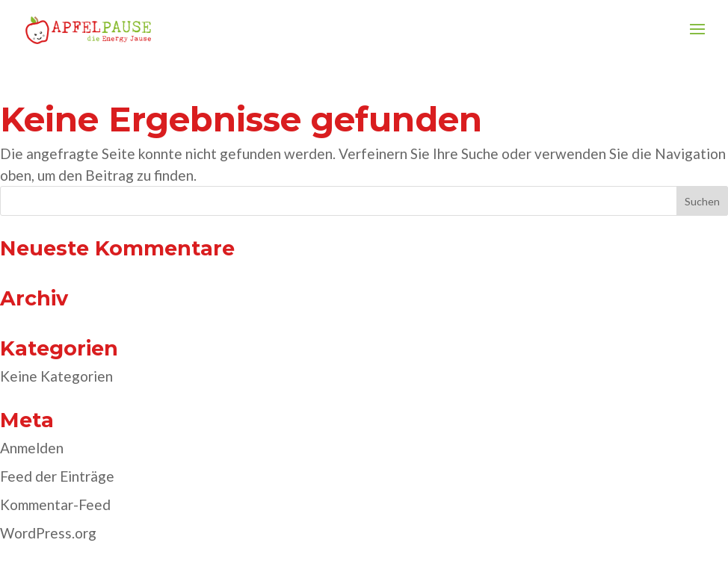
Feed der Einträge (57, 476)
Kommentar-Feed (55, 504)
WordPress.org (48, 533)
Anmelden (32, 448)
